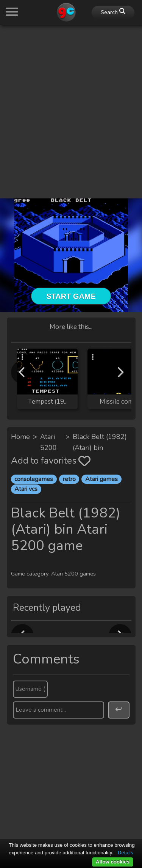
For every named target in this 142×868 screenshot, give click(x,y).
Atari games (101, 479)
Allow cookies (113, 862)
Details (126, 853)
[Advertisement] (71, 102)
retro (69, 479)
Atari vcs (26, 489)
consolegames (34, 479)
